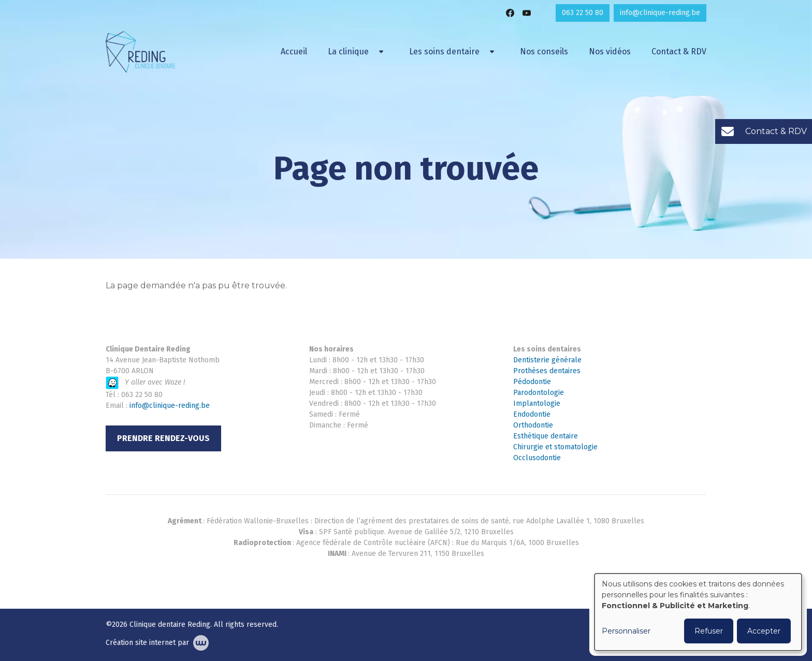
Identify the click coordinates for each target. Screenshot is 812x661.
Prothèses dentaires (547, 371)
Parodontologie (539, 393)
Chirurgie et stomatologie (555, 447)
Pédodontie (532, 382)
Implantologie (537, 403)
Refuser (709, 631)
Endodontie (532, 414)
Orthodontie (533, 425)
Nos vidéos (610, 52)
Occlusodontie (537, 458)
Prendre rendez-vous (163, 438)
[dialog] (698, 612)
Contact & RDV (679, 52)
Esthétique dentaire (546, 436)
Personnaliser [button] (626, 631)
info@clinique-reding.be (170, 406)
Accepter (764, 631)
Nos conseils (544, 52)
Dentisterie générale (547, 360)
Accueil (294, 52)
